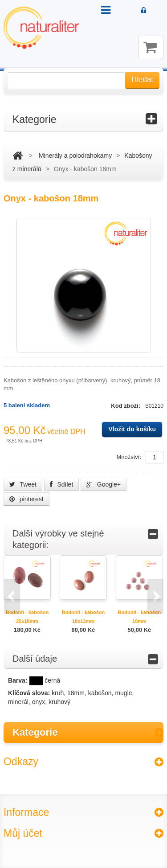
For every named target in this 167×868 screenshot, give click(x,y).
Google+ (104, 484)
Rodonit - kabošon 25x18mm (27, 617)
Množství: (129, 457)
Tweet (23, 484)
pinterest (26, 499)
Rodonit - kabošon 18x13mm (83, 617)
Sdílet (62, 484)
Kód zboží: (126, 406)
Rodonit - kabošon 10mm (140, 617)
